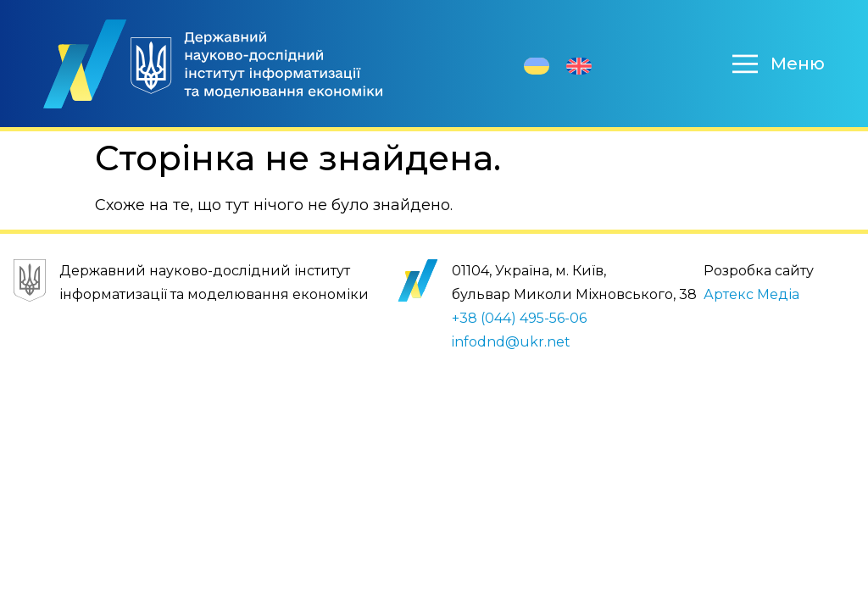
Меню (798, 64)
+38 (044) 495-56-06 (519, 318)
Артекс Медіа (751, 294)
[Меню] (745, 64)
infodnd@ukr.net (511, 342)
